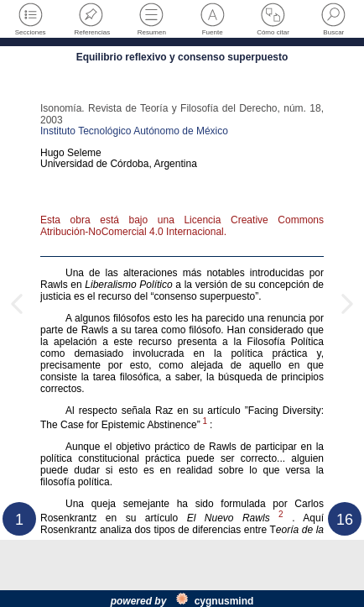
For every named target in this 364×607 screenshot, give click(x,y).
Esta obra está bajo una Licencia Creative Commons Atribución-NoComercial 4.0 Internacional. (182, 226)
